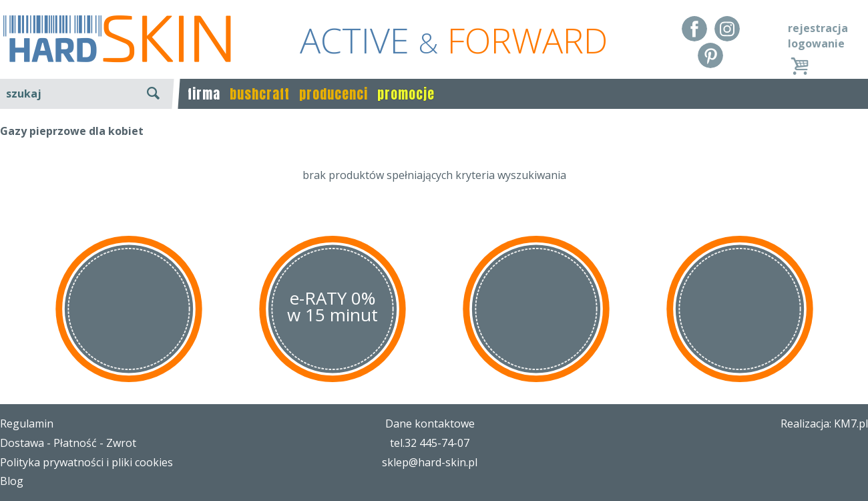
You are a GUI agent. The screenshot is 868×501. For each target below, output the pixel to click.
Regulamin (27, 424)
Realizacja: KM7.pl (824, 424)
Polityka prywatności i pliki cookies (86, 462)
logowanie (816, 43)
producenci (334, 94)
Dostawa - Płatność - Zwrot (68, 443)
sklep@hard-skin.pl (430, 462)
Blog (12, 481)
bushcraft (260, 94)
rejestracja (818, 28)
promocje (406, 94)
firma (204, 94)
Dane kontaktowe (430, 424)
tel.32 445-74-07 (430, 443)
